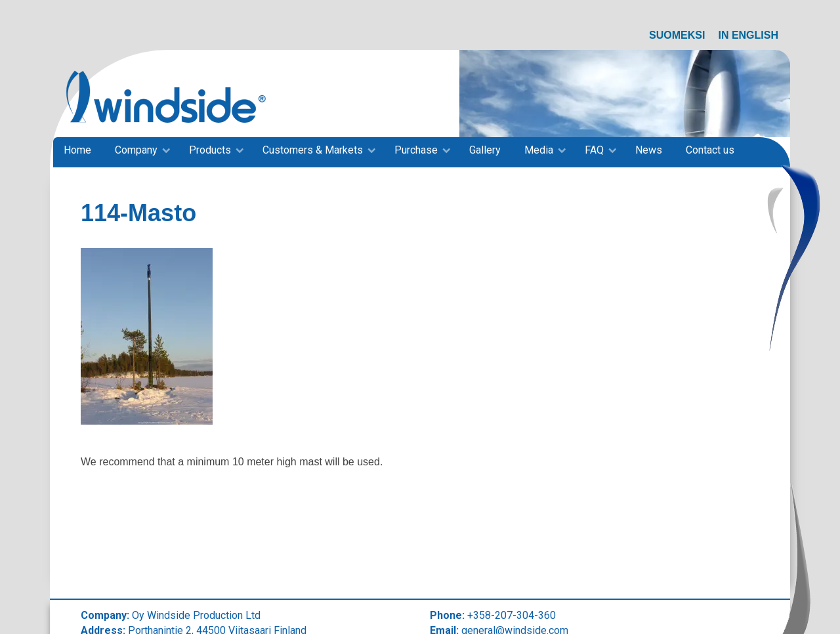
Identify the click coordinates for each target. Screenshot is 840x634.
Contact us (710, 150)
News (649, 150)
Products (210, 150)
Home (77, 150)
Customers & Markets (313, 150)
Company (136, 150)
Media (539, 150)
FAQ (594, 150)
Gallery (485, 150)
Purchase (416, 150)
